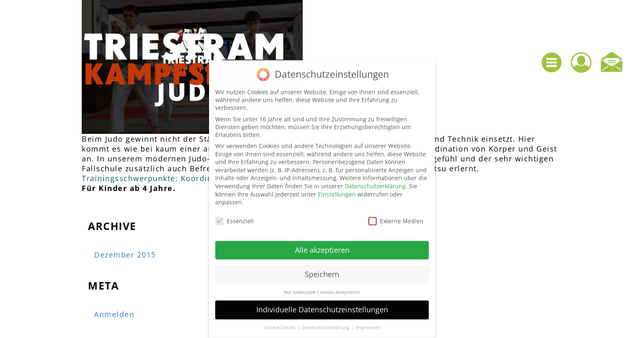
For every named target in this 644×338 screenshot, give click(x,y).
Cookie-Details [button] (281, 323)
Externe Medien (396, 217)
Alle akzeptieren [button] (322, 246)
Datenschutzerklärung (375, 182)
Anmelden (114, 314)
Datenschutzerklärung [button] (326, 323)
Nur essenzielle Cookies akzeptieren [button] (322, 287)
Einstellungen (337, 190)
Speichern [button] (322, 270)
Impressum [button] (368, 323)
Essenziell (235, 217)
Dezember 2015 (125, 255)
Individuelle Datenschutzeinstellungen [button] (322, 305)
